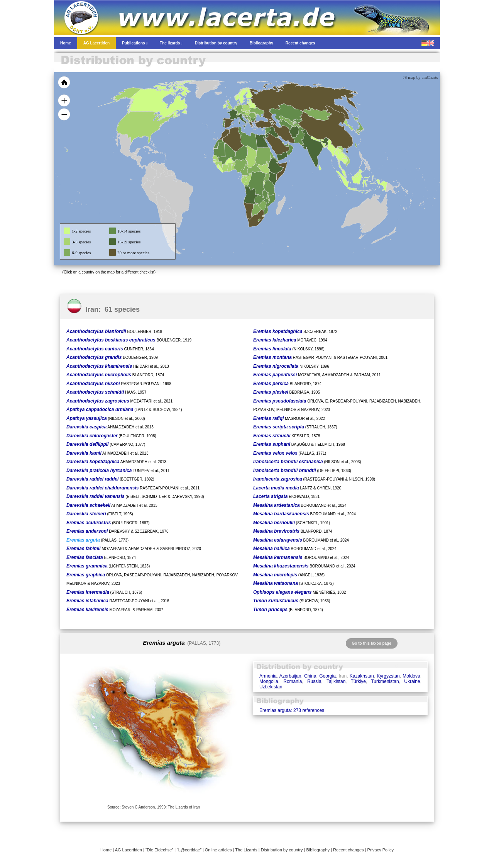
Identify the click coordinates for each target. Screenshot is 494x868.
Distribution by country (282, 850)
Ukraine (412, 681)
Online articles (218, 850)
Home (106, 850)
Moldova (411, 676)
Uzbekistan (271, 687)
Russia (314, 681)
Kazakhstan (362, 676)
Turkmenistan (385, 681)
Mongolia (269, 681)
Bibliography (318, 850)
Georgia (327, 676)
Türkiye (358, 681)
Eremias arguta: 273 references (292, 710)
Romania (293, 681)
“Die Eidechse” (159, 850)
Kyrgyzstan (388, 676)
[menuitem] (286, 144)
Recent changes (349, 850)
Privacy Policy (381, 850)
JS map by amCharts (420, 77)
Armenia (268, 676)
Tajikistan (336, 681)
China (310, 676)
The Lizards (246, 850)
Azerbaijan (290, 676)
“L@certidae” (189, 850)
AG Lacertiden (129, 850)
